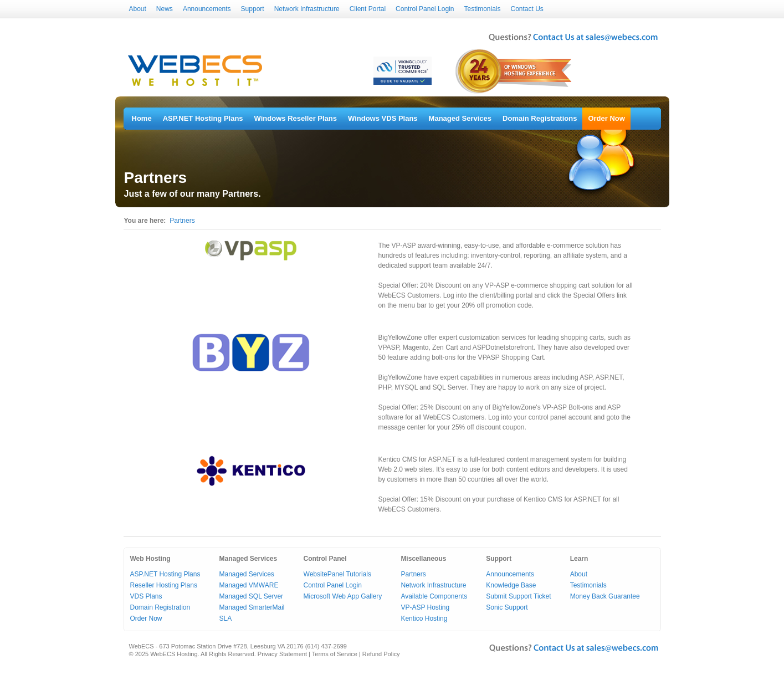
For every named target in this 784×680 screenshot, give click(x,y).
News (165, 9)
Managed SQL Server (251, 596)
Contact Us (527, 9)
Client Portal (368, 9)
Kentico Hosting (424, 618)
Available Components (434, 596)
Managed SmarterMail (252, 607)
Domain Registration (160, 607)
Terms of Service (335, 654)
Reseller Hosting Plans (164, 585)
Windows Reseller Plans (296, 118)
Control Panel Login (425, 9)
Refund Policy (381, 654)
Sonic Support (507, 607)
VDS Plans (146, 596)
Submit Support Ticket (518, 596)
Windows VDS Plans (383, 118)
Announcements (207, 9)
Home (142, 118)
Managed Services (460, 118)
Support (253, 9)
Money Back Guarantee (605, 596)
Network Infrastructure (307, 9)
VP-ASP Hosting (425, 607)
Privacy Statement (282, 654)
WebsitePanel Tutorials (338, 574)
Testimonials (482, 9)
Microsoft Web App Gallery (343, 596)
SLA (225, 618)
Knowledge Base (511, 585)
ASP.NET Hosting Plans (203, 118)
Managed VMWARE (248, 585)
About (138, 9)
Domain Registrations (540, 118)
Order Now (606, 118)
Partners (182, 221)
